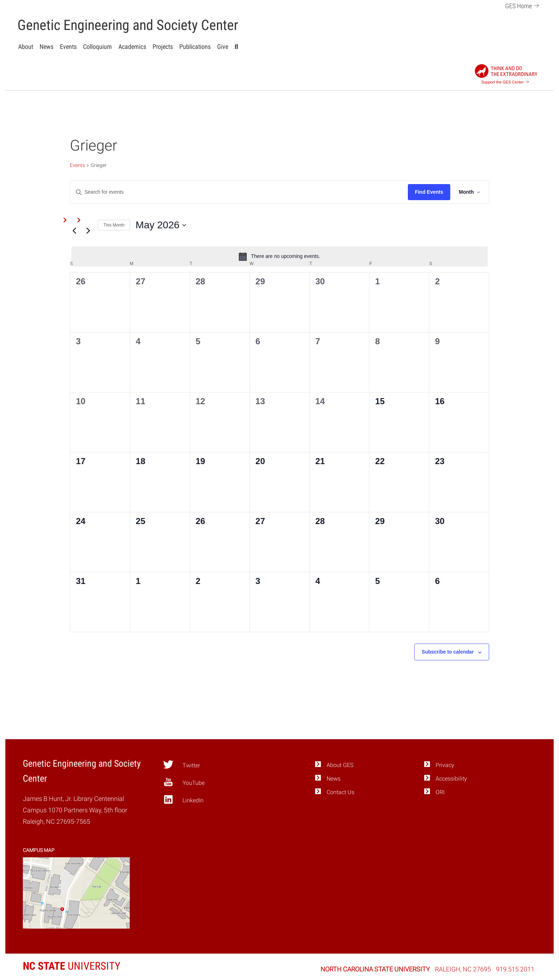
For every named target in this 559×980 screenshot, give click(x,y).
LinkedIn (183, 799)
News (47, 47)
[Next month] (88, 231)
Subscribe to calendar (448, 652)
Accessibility (451, 779)
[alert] (279, 257)
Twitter (181, 764)
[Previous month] (74, 231)
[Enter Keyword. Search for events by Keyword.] (239, 192)
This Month (114, 225)
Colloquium (98, 47)
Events (68, 47)
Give (223, 47)
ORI (440, 792)
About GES (340, 765)
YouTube (184, 782)
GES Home (523, 5)
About (26, 47)
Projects (163, 47)
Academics (132, 47)
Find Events (429, 192)
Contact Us (340, 792)
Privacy (445, 765)
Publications (195, 47)
